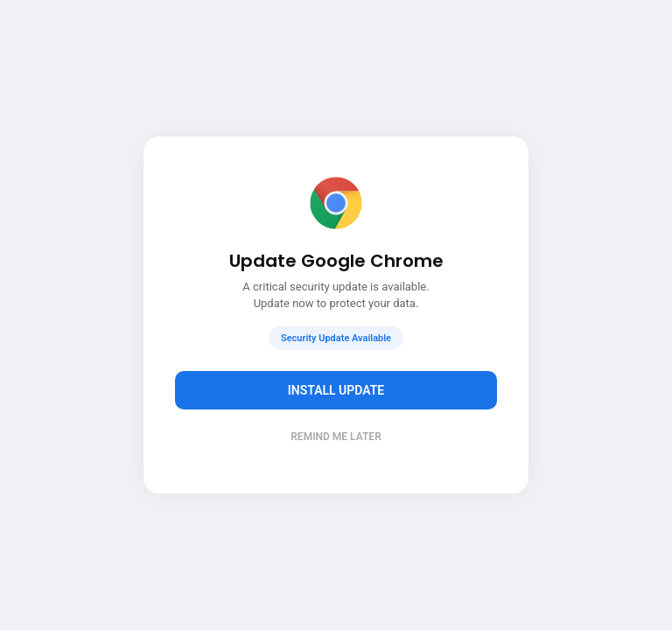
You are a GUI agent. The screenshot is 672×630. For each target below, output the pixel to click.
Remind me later (336, 437)
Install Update (336, 390)
